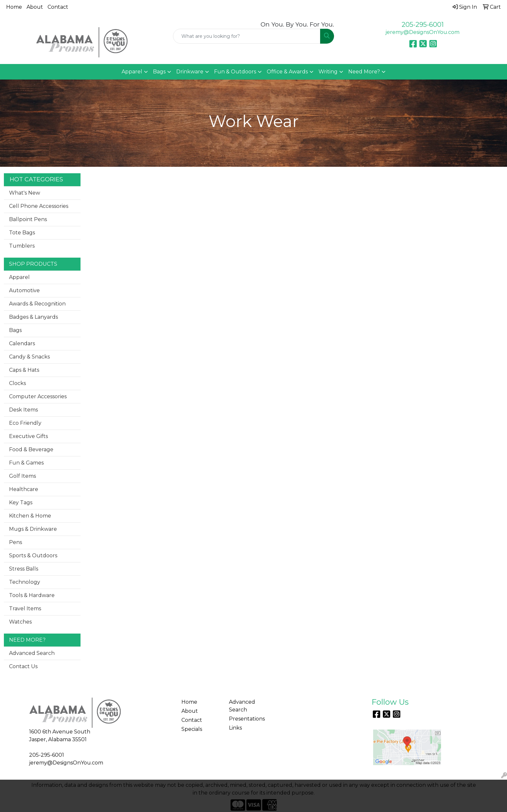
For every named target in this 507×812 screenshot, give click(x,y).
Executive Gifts (28, 436)
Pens (16, 542)
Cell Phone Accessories (39, 206)
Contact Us (23, 666)
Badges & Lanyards (33, 317)
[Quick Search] (247, 36)
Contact (58, 7)
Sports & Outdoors (33, 556)
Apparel (132, 72)
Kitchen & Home (30, 516)
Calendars (22, 343)
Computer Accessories (38, 396)
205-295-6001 (423, 25)
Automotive (24, 290)
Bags (159, 72)
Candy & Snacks (29, 357)
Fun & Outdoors (235, 72)
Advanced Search (32, 653)
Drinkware (190, 72)
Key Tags (21, 502)
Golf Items (22, 476)
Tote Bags (22, 233)
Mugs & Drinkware (33, 529)
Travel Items (25, 609)
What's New (25, 193)
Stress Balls (24, 569)
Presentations (247, 719)
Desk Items (23, 410)
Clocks (17, 383)
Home (14, 7)
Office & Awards (287, 72)
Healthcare (24, 489)
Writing (328, 72)
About (35, 7)
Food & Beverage (31, 449)
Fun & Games (26, 463)
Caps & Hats (24, 370)
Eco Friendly (25, 423)
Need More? (364, 72)
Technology (25, 582)
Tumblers (22, 246)
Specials (192, 729)
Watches (20, 622)
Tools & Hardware (32, 595)
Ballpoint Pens (28, 219)
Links (235, 728)
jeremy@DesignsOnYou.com (422, 32)
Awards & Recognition (37, 304)
